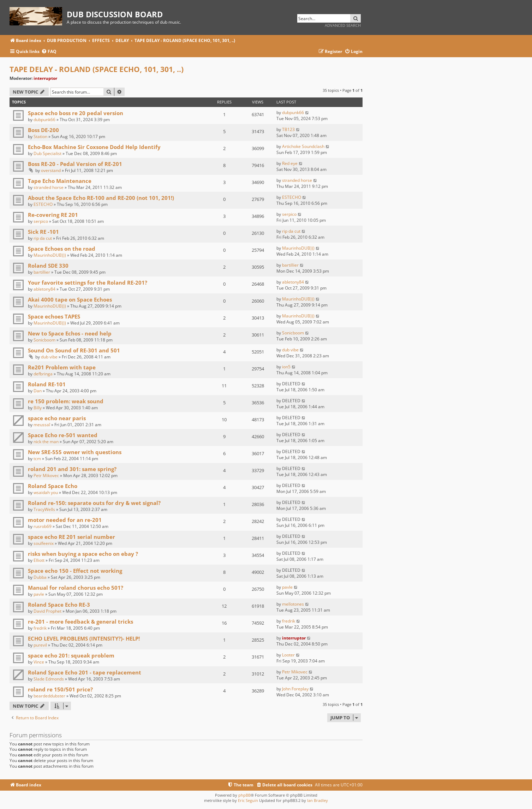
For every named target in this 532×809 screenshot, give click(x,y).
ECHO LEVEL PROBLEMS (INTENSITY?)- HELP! (84, 638)
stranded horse (49, 187)
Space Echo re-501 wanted (63, 435)
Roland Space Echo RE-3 (59, 605)
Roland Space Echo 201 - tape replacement (85, 672)
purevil (40, 645)
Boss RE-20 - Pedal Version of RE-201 (75, 164)
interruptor (45, 78)
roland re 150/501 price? (60, 689)
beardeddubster (49, 696)
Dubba (40, 577)
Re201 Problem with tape (62, 367)
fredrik (40, 628)
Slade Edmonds (49, 679)
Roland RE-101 (47, 384)
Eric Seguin (248, 800)
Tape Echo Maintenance (60, 181)
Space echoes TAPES (54, 316)
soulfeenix (44, 543)
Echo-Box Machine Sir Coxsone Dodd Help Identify (94, 147)
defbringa (43, 374)
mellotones (293, 604)
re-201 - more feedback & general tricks (80, 621)
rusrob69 (43, 526)
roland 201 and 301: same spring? (72, 469)
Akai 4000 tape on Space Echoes (70, 299)
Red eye (290, 163)
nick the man (46, 442)
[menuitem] (49, 52)
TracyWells (44, 509)
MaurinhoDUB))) (50, 255)
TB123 (288, 129)
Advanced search (343, 25)
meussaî (42, 425)
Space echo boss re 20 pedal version (76, 113)
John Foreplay (295, 689)
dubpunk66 (44, 120)
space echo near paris (57, 418)
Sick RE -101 (43, 232)
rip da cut (43, 238)
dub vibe (49, 357)
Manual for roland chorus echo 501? (76, 588)
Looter (288, 655)
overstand (51, 170)
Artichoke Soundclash (303, 146)
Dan (38, 391)
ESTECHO (43, 204)
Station (40, 136)
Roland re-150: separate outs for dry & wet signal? (94, 503)
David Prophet (47, 611)
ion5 (286, 367)
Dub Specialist (47, 153)
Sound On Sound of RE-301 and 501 (74, 350)
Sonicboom (44, 340)
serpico (41, 221)
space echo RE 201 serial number (71, 537)
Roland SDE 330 (48, 266)
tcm (37, 459)
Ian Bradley (318, 800)
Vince (39, 662)
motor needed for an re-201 (65, 520)
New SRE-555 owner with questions (75, 452)
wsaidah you (46, 492)
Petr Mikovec (46, 475)
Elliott (39, 560)
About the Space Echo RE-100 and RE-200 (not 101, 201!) (101, 198)
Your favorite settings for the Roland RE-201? (88, 282)
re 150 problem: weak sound (66, 401)
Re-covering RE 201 (53, 215)
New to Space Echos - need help (70, 333)
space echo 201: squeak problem (71, 655)
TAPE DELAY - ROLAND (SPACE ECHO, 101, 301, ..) (97, 69)
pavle (39, 594)
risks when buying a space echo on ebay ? (83, 554)
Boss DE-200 (43, 130)
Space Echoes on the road (62, 249)
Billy (38, 408)
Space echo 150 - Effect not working (75, 571)
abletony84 (44, 289)
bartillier (42, 272)
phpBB (244, 795)
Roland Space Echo (53, 486)
